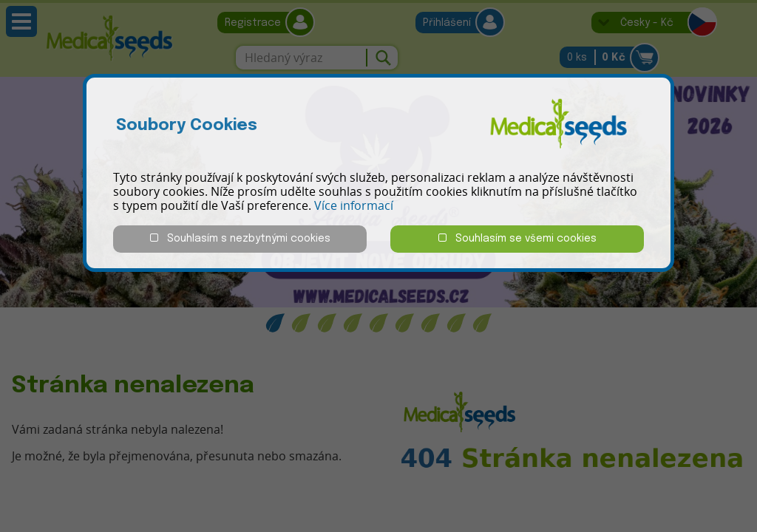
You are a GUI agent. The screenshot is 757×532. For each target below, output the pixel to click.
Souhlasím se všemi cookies (517, 238)
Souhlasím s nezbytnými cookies (240, 238)
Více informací (354, 205)
